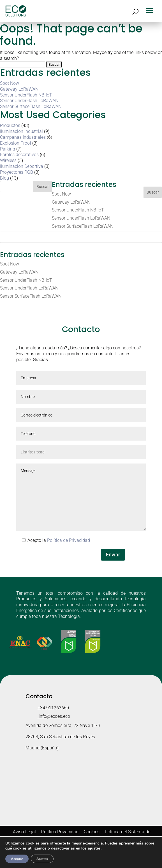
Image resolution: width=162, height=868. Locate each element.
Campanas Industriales (23, 137)
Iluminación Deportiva (22, 166)
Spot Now (10, 83)
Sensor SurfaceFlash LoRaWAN (31, 106)
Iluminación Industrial (21, 131)
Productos (10, 125)
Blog (4, 178)
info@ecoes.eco (54, 716)
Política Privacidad (60, 832)
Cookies (92, 832)
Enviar (113, 555)
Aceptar (17, 859)
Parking (8, 149)
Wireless (8, 160)
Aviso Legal (24, 832)
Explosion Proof (16, 143)
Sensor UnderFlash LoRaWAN (29, 101)
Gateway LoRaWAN (19, 89)
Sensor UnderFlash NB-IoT (26, 95)
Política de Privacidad (69, 540)
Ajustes (42, 859)
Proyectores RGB (17, 172)
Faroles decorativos (19, 155)
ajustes (94, 848)
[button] (151, 10)
